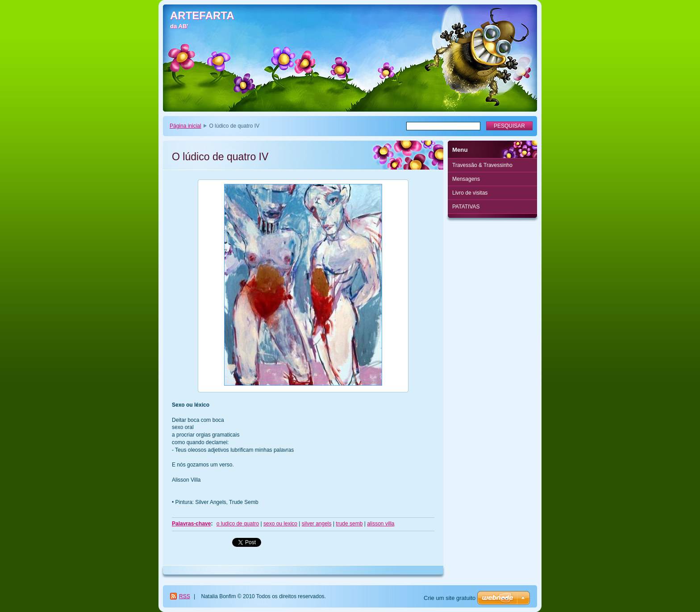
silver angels (317, 524)
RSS (185, 596)
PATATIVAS (466, 207)
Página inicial (185, 126)
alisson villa (381, 524)
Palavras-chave (191, 524)
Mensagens (466, 179)
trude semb (349, 524)
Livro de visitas (470, 193)
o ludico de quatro (238, 524)
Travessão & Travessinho (482, 165)
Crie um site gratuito (450, 598)
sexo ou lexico (280, 524)
